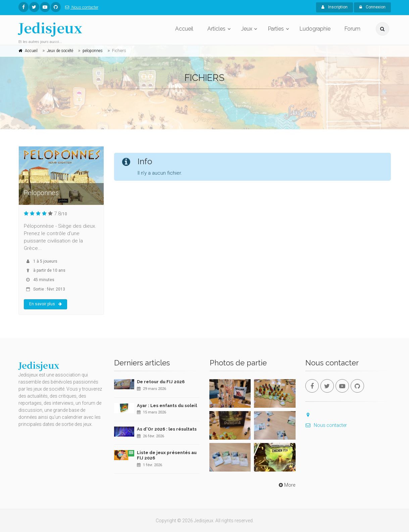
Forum (352, 29)
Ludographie (315, 29)
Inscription (335, 7)
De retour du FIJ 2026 (161, 382)
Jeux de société (60, 51)
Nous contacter (80, 7)
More (286, 485)
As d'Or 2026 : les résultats (167, 429)
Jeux (247, 29)
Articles (216, 29)
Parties (276, 29)
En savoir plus (45, 304)
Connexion (372, 7)
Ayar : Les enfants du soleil (167, 406)
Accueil (184, 29)
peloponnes (93, 51)
